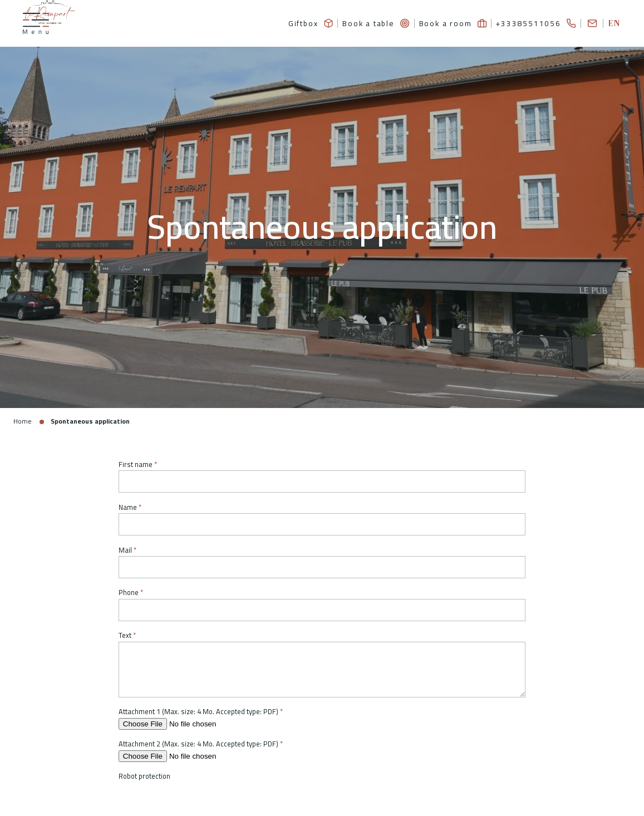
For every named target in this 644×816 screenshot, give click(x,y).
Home (23, 422)
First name (136, 464)
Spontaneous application (91, 422)
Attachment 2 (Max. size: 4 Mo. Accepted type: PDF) (198, 744)
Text (125, 636)
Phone (129, 593)
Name (128, 507)
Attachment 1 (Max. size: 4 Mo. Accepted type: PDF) (198, 712)
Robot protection (144, 777)
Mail (125, 550)
